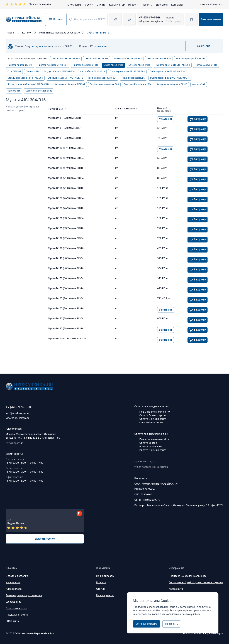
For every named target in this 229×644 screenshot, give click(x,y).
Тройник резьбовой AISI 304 (102, 78)
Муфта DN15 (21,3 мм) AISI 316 (66, 188)
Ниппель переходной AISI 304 (53, 65)
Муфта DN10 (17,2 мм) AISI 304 (66, 158)
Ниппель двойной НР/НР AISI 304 (173, 65)
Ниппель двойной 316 (206, 65)
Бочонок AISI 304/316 (139, 65)
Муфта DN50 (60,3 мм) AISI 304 (66, 278)
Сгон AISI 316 (33, 71)
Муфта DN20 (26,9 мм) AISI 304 (66, 198)
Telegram (24, 418)
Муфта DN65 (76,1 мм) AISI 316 (66, 308)
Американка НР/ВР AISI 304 (128, 59)
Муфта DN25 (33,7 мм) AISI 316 (66, 228)
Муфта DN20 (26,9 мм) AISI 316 (66, 208)
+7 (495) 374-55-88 (150, 18)
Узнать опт (203, 46)
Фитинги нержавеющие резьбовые (27, 59)
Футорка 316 (14, 91)
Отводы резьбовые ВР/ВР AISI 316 (167, 71)
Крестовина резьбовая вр (39, 91)
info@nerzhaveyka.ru (211, 4)
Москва (170, 18)
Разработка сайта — (203, 633)
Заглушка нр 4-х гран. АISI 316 (172, 84)
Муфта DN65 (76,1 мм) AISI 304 (66, 298)
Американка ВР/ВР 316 (97, 59)
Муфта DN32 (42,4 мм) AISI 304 (66, 238)
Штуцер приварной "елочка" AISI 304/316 (28, 84)
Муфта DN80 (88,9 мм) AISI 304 (66, 318)
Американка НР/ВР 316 (159, 59)
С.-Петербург (174, 21)
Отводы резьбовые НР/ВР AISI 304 (25, 78)
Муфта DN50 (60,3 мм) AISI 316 (66, 288)
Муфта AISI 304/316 (113, 65)
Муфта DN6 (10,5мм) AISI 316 (65, 118)
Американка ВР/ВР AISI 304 (66, 59)
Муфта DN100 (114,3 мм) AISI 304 (67, 338)
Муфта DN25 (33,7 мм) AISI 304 (66, 218)
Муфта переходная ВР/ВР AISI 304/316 (170, 78)
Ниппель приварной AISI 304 (190, 59)
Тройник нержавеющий (133, 78)
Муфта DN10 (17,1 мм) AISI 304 (66, 148)
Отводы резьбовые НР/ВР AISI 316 (65, 78)
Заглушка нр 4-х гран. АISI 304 (70, 84)
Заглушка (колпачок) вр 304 (104, 84)
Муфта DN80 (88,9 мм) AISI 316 (66, 328)
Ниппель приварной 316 (20, 65)
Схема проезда (14, 443)
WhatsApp (12, 418)
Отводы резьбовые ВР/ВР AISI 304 (127, 71)
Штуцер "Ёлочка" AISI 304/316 (59, 71)
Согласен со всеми (147, 624)
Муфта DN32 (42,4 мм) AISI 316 (66, 248)
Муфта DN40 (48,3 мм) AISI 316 (66, 268)
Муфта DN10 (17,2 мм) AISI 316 (66, 168)
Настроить (172, 624)
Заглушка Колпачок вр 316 (138, 84)
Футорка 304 (199, 84)
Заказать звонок (211, 19)
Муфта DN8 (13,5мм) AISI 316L (65, 138)
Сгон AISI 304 (14, 71)
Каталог (56, 19)
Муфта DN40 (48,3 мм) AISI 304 (66, 258)
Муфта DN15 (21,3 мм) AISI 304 (66, 178)
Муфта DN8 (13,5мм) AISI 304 (65, 128)
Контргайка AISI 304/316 (92, 71)
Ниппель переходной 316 (86, 65)
